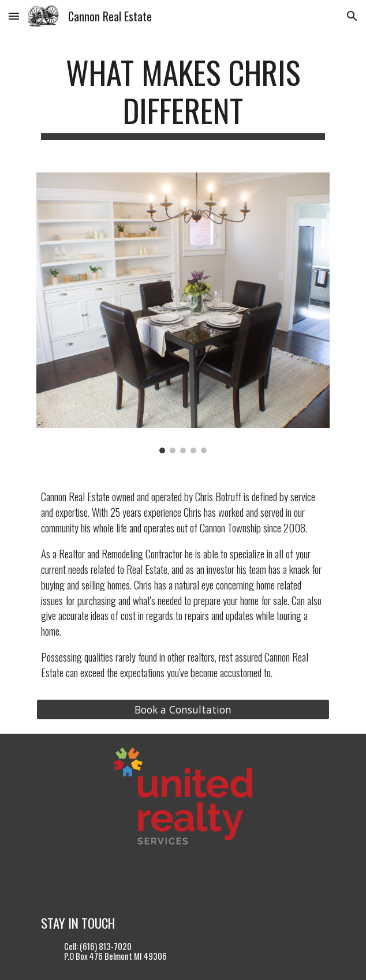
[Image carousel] (183, 313)
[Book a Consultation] (183, 710)
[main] (183, 97)
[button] (14, 16)
